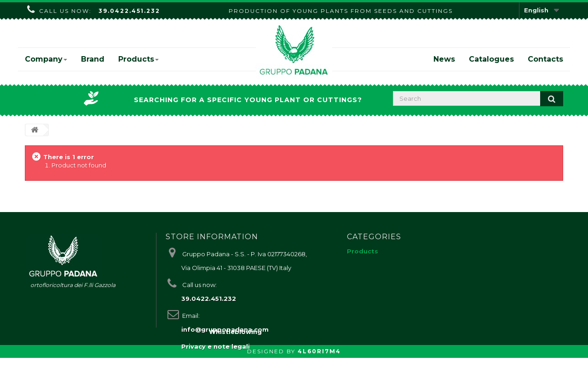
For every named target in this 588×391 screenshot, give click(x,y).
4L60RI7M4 (319, 384)
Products (138, 59)
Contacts (545, 59)
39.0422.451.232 (129, 11)
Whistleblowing (235, 365)
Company (46, 59)
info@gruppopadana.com (225, 329)
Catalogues (491, 59)
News (444, 59)
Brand (93, 59)
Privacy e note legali (216, 346)
